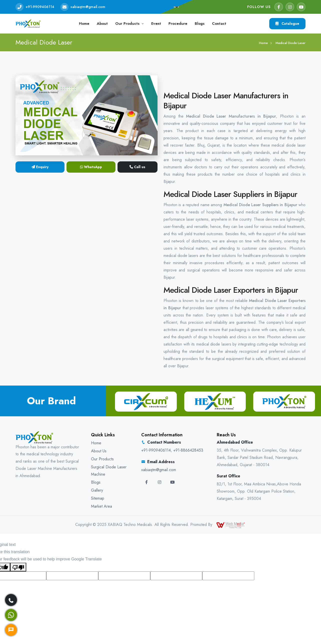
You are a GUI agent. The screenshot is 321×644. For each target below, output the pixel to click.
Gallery (97, 490)
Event (156, 24)
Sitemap (98, 498)
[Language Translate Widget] (176, 7)
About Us (99, 451)
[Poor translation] (18, 567)
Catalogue (287, 24)
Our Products (127, 24)
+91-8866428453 (188, 450)
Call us (137, 167)
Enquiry (40, 167)
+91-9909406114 (40, 7)
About (102, 24)
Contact (219, 24)
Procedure (178, 24)
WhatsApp (91, 167)
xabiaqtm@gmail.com (88, 7)
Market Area (101, 506)
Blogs (200, 24)
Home (84, 24)
